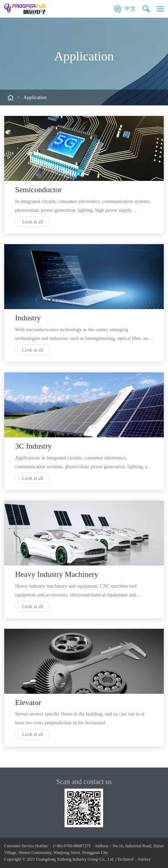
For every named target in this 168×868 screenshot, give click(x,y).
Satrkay (144, 859)
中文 (130, 9)
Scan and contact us (84, 782)
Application (35, 97)
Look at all (33, 222)
